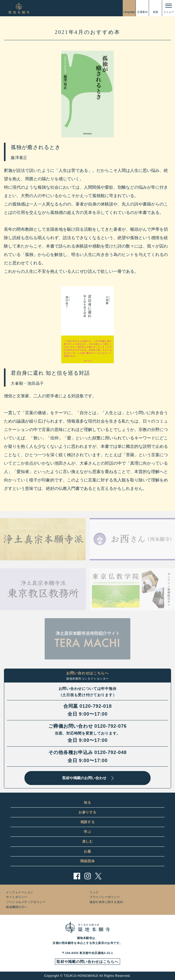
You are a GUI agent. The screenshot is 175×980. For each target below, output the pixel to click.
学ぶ (87, 832)
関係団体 (88, 861)
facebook (77, 876)
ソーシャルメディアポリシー (26, 902)
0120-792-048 (110, 752)
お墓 (87, 851)
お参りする (87, 812)
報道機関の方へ (17, 907)
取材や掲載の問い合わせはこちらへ (87, 962)
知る (87, 802)
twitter (98, 876)
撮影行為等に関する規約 (106, 902)
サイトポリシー (17, 897)
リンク (94, 892)
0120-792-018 (96, 706)
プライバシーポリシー (105, 897)
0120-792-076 (110, 726)
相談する (88, 822)
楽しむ (88, 841)
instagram (88, 876)
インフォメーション (20, 892)
